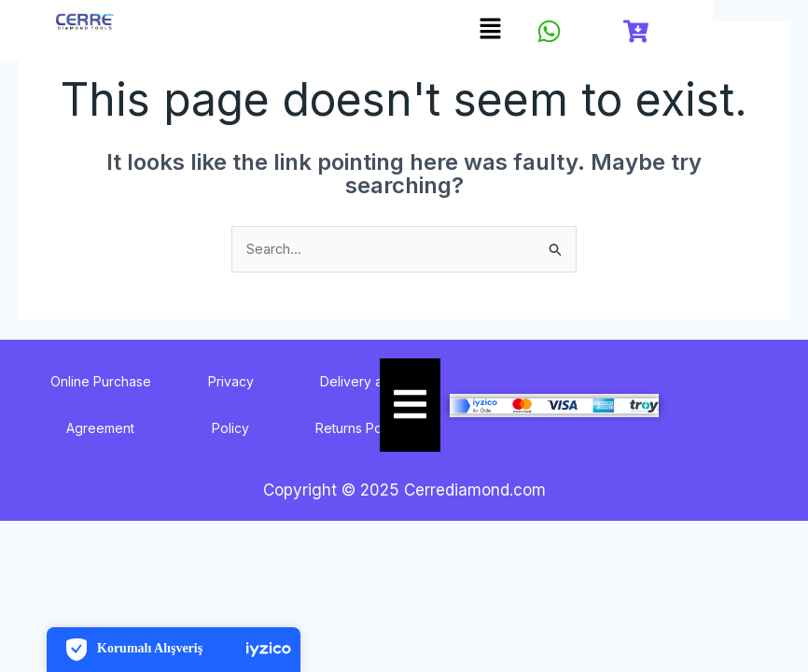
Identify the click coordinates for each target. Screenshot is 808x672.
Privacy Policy (231, 406)
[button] (491, 29)
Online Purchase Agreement (101, 406)
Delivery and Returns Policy (359, 406)
